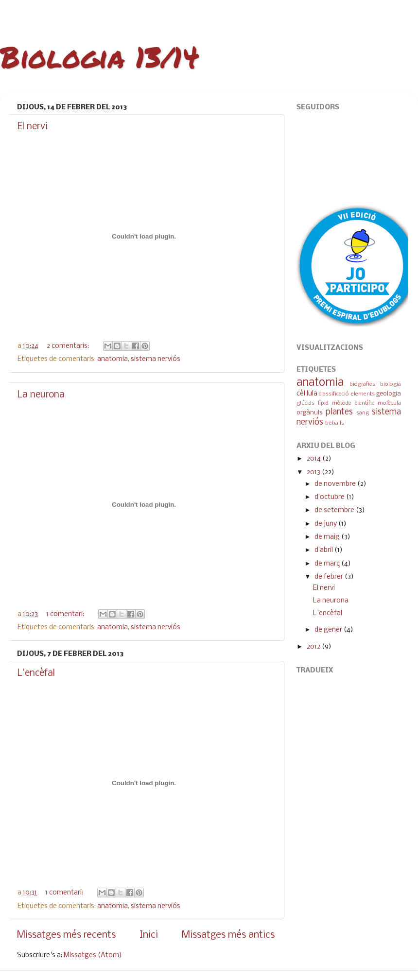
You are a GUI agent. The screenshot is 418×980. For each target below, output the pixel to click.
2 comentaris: (69, 346)
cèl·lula (307, 394)
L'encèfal (36, 673)
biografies (362, 384)
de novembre (336, 484)
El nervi (33, 127)
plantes (339, 412)
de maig (328, 537)
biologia (391, 384)
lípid (323, 403)
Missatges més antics (228, 935)
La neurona (41, 395)
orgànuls (310, 413)
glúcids (305, 403)
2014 (314, 459)
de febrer (330, 577)
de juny (326, 524)
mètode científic (353, 403)
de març (328, 564)
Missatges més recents (66, 935)
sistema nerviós (156, 359)
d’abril (324, 550)
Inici (149, 935)
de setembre (335, 510)
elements (363, 394)
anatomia (113, 359)
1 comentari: (66, 614)
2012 (314, 647)
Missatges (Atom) (93, 955)
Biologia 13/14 (100, 56)
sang (363, 413)
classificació (334, 394)
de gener (329, 630)
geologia (389, 394)
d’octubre (330, 497)
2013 (314, 473)
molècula (389, 403)
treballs (335, 423)
